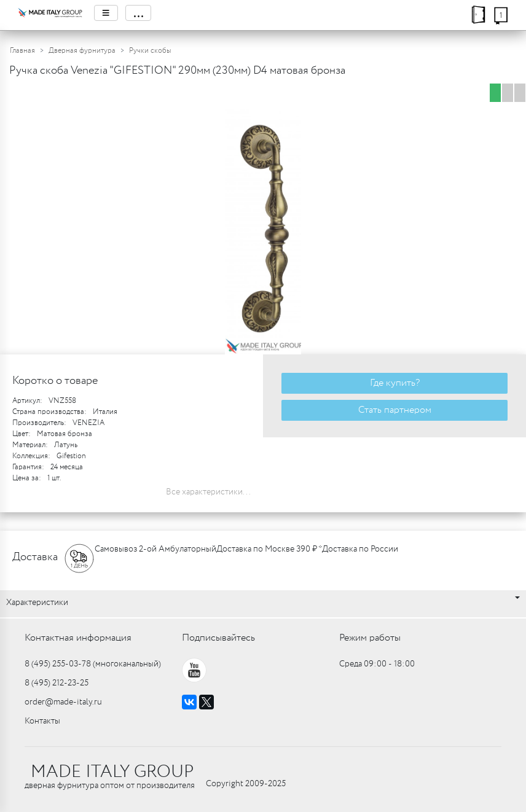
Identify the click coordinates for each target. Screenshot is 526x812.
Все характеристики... (208, 492)
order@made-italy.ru (63, 702)
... (138, 13)
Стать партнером (395, 410)
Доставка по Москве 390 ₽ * (269, 549)
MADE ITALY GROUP (112, 772)
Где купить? (395, 383)
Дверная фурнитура (82, 51)
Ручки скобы (150, 51)
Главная (22, 51)
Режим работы (370, 638)
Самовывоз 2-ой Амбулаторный (155, 549)
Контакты (42, 721)
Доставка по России (360, 549)
